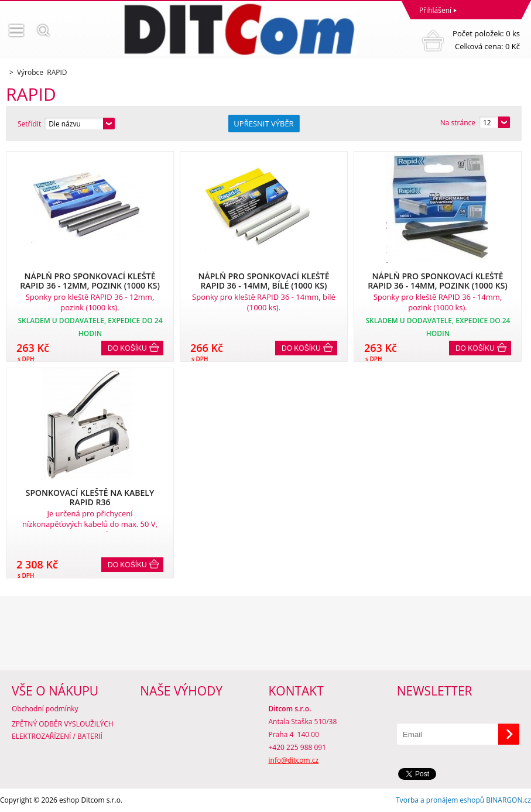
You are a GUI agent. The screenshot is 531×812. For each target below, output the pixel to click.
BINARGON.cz (508, 800)
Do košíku (127, 348)
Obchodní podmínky (45, 709)
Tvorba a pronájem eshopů (440, 800)
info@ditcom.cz (294, 760)
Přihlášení (435, 10)
